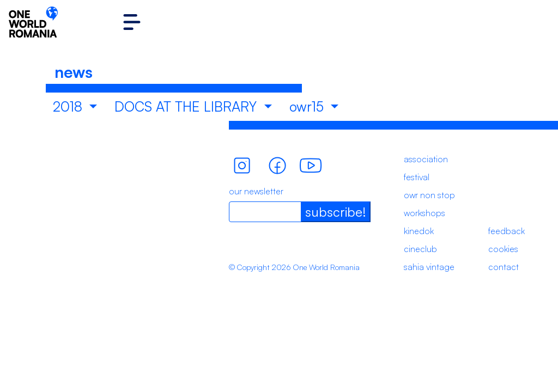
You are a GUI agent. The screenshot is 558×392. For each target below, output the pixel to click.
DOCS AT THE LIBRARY (187, 106)
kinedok (419, 231)
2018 (69, 106)
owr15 (308, 106)
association (426, 159)
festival (417, 177)
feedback (507, 231)
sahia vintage (429, 267)
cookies (503, 249)
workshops (424, 213)
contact (504, 267)
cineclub (420, 249)
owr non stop (429, 195)
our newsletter (256, 191)
